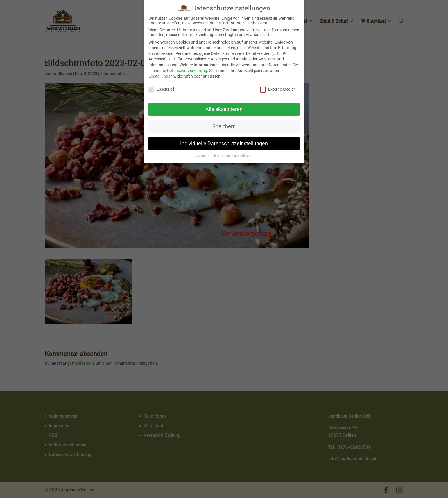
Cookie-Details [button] (207, 154)
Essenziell (161, 87)
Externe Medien (278, 87)
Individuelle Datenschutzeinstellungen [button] (224, 141)
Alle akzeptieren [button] (224, 107)
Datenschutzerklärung (187, 68)
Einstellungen (161, 74)
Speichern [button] (224, 124)
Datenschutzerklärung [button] (236, 154)
